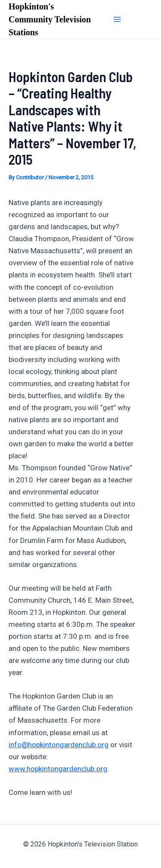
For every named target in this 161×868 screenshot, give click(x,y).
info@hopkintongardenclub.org (59, 745)
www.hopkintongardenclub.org (58, 769)
